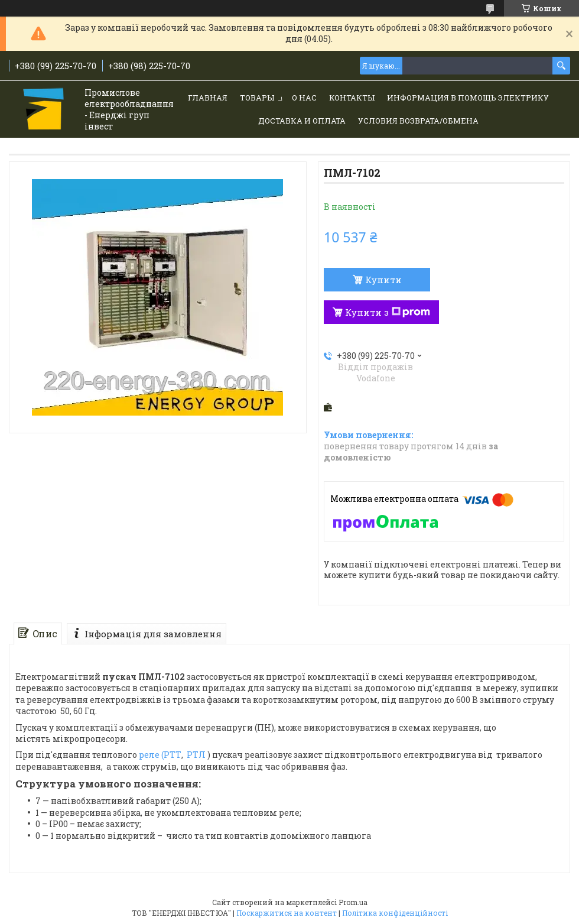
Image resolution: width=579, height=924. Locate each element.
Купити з (388, 312)
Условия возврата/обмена (418, 121)
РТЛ (196, 755)
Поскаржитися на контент (287, 913)
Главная (208, 98)
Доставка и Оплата (302, 121)
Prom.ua (353, 902)
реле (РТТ (160, 755)
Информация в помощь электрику (468, 98)
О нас (304, 98)
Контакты (352, 98)
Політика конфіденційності (395, 913)
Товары (257, 98)
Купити (383, 280)
